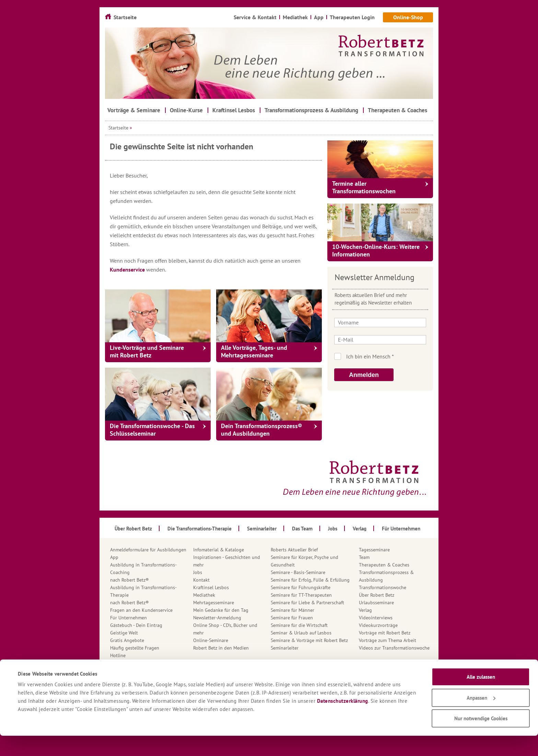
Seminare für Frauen (292, 618)
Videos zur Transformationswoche (394, 648)
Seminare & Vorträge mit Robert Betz (309, 640)
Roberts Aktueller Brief (294, 550)
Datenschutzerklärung (343, 721)
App (114, 557)
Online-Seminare (211, 640)
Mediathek (204, 595)
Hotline (118, 655)
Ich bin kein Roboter (390, 356)
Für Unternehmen (128, 618)
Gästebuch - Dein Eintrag (136, 625)
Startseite (118, 128)
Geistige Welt (124, 633)
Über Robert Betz (377, 595)
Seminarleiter (285, 648)
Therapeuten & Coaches (384, 565)
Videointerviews (376, 618)
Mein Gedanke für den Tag (221, 610)
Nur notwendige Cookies (481, 739)
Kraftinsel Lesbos (211, 587)
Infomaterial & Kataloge (219, 550)
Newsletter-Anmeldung (217, 618)
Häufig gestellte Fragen (135, 648)
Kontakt (201, 580)
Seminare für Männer (293, 610)
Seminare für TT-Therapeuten (301, 595)
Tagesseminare (374, 550)
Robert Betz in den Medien (221, 648)
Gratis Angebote (127, 640)
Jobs (198, 572)
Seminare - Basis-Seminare (298, 572)
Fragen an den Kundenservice (141, 610)
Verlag (365, 610)
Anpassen (481, 718)
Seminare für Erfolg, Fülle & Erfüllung (310, 580)
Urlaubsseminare (376, 603)
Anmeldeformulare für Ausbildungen (148, 550)
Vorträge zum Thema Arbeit (388, 640)
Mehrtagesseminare (214, 603)
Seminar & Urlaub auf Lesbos (301, 633)
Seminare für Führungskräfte (301, 587)
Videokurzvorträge (378, 625)
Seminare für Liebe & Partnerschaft (307, 603)
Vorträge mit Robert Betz (385, 633)
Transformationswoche (383, 587)
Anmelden (364, 375)
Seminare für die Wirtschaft (299, 625)
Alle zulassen (481, 697)
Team (364, 557)
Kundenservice (128, 270)
